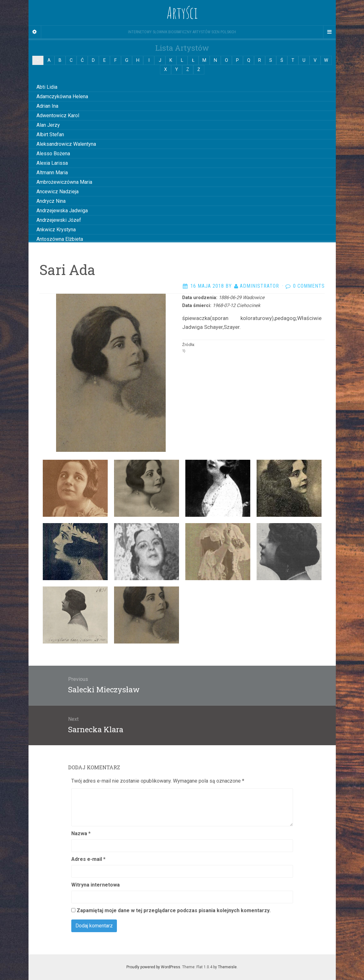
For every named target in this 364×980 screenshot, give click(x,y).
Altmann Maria (52, 173)
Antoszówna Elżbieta (60, 239)
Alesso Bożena (53, 154)
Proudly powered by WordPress (153, 967)
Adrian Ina (47, 106)
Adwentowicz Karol (58, 115)
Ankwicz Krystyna (56, 230)
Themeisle (227, 967)
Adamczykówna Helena (62, 96)
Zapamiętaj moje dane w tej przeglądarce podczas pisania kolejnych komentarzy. (174, 910)
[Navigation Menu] (329, 32)
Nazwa (81, 833)
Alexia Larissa (52, 163)
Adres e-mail (88, 859)
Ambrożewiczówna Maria (64, 182)
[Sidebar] (35, 32)
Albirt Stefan (50, 135)
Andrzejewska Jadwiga (62, 211)
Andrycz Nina (51, 201)
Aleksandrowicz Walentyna (66, 144)
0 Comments (309, 286)
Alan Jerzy (48, 125)
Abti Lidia (47, 87)
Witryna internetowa (96, 885)
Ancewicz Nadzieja (57, 192)
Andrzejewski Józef (59, 220)
